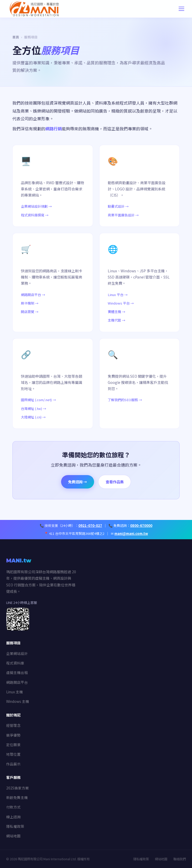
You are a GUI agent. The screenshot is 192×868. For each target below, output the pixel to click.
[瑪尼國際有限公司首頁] (47, 9)
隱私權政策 (15, 826)
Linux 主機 (15, 692)
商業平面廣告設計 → (123, 215)
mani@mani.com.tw (131, 533)
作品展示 (13, 764)
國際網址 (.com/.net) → (38, 400)
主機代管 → (116, 320)
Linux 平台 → (118, 295)
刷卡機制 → (30, 303)
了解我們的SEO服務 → (125, 400)
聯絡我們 (180, 859)
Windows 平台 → (121, 303)
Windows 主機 (18, 701)
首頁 (16, 37)
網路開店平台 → (33, 295)
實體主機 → (116, 312)
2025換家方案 (18, 788)
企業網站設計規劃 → (36, 206)
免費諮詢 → (77, 482)
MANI (19, 561)
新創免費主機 (17, 797)
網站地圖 (13, 836)
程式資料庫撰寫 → (35, 215)
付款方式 (13, 807)
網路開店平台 (17, 682)
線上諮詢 (13, 817)
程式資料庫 (15, 663)
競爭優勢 (13, 735)
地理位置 (13, 754)
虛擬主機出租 (17, 672)
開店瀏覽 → (30, 312)
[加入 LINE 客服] (18, 629)
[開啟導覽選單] (181, 9)
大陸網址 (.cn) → (33, 417)
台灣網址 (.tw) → (34, 408)
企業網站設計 (17, 653)
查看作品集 (115, 482)
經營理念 (13, 725)
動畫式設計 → (118, 206)
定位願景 (13, 745)
